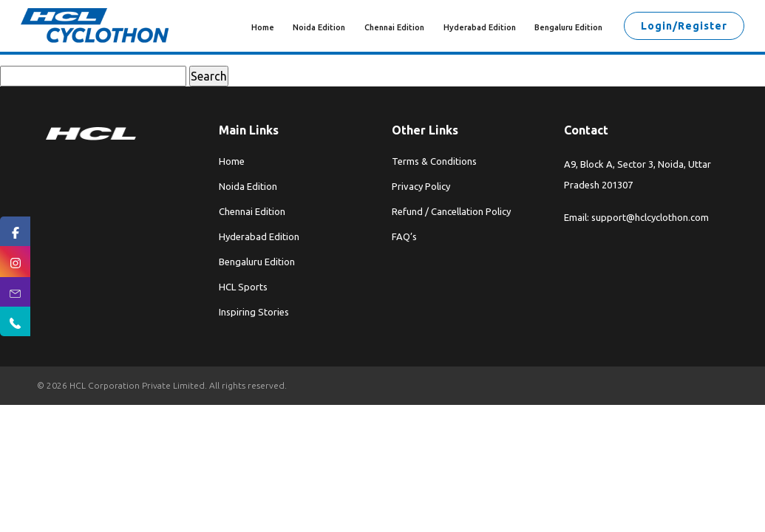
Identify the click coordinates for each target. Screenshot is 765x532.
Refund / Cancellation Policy (451, 211)
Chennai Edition (394, 27)
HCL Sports (243, 287)
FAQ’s (404, 236)
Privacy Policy (421, 186)
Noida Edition (319, 27)
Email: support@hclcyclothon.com (636, 217)
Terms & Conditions (434, 161)
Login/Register (684, 26)
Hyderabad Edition (480, 27)
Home (263, 27)
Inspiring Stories (254, 312)
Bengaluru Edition (568, 27)
